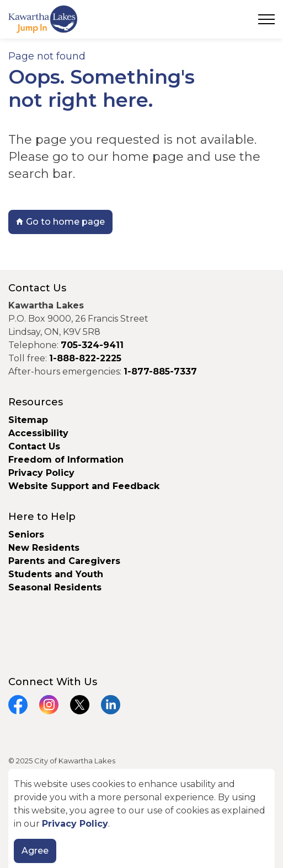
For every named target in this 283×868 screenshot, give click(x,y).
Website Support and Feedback (84, 486)
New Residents (44, 548)
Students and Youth (56, 574)
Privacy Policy (41, 473)
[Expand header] (266, 19)
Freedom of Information (66, 460)
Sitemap (28, 420)
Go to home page (60, 222)
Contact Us (34, 446)
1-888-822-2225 (85, 358)
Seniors (26, 535)
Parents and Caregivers (64, 561)
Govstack (67, 782)
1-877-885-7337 (160, 371)
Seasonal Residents (56, 587)
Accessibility (38, 433)
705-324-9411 (92, 345)
